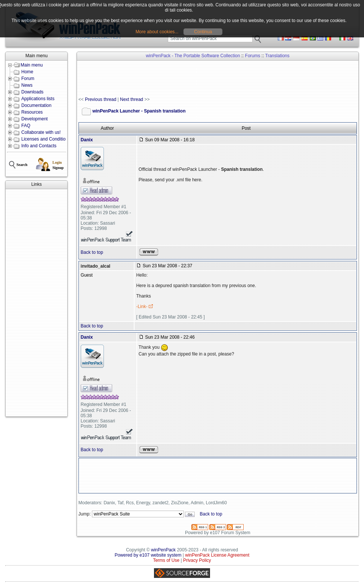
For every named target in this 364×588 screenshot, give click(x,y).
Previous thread (101, 99)
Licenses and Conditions (46, 139)
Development (35, 119)
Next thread (132, 99)
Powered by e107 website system (148, 555)
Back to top (92, 252)
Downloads (32, 92)
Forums (253, 56)
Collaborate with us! (41, 132)
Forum (28, 78)
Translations (277, 56)
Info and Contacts (39, 146)
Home (27, 72)
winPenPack (163, 550)
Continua (203, 32)
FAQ (26, 126)
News (27, 85)
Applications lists (38, 99)
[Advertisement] (36, 303)
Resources (32, 112)
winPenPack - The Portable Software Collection (193, 56)
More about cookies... (157, 32)
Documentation (36, 105)
